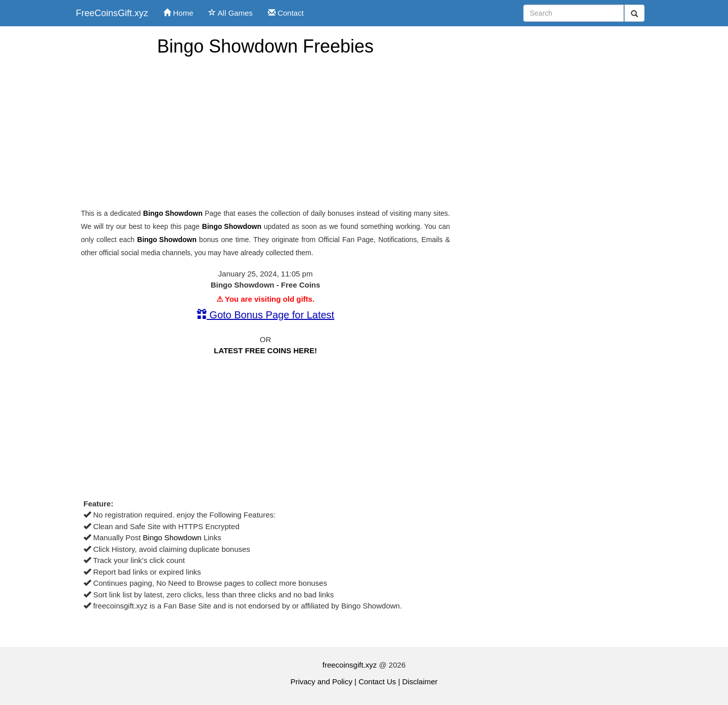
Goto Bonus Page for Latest (265, 315)
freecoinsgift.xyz (350, 665)
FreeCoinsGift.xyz (112, 13)
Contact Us (377, 681)
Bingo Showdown (173, 213)
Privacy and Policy (321, 681)
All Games (231, 13)
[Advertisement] (265, 132)
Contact (286, 13)
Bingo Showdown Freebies (265, 46)
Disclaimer (420, 681)
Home (178, 13)
